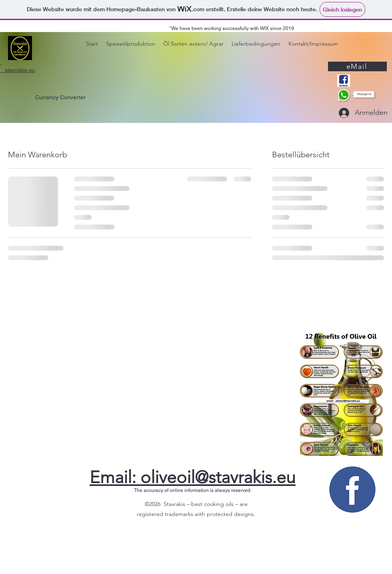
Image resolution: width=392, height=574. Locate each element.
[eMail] (357, 66)
